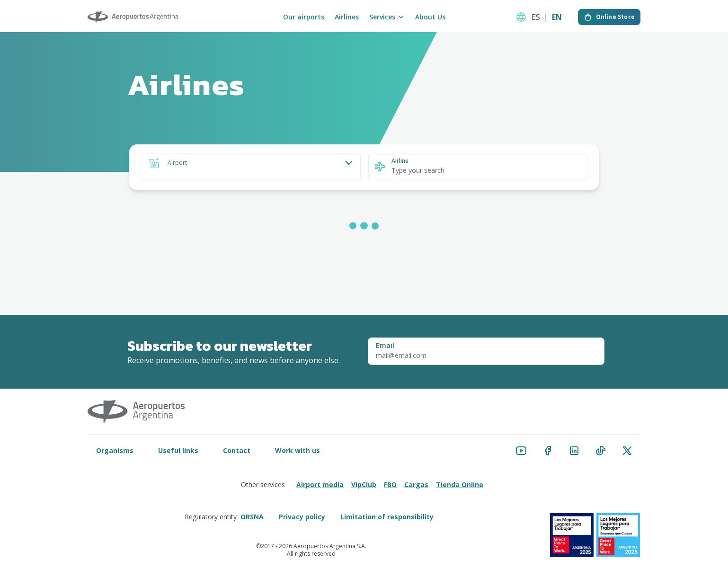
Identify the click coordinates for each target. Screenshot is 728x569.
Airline (400, 161)
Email (385, 346)
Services (387, 17)
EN (557, 17)
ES (536, 17)
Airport (177, 163)
